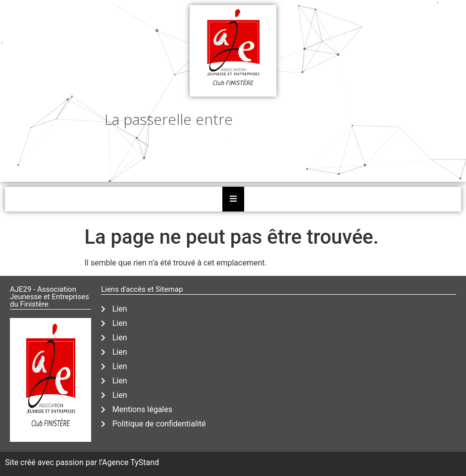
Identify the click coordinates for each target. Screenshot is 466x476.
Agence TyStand (130, 462)
